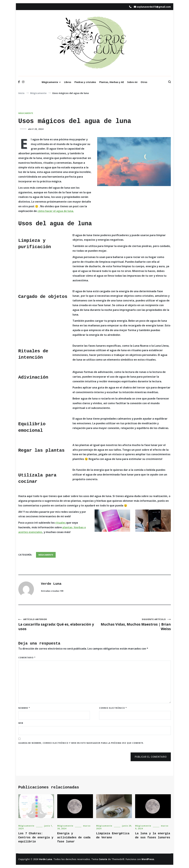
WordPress (148, 859)
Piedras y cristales (85, 82)
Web (21, 723)
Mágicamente (50, 82)
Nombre (24, 708)
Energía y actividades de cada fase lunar (74, 838)
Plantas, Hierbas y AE (112, 82)
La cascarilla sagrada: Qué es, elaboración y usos (56, 625)
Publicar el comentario (151, 757)
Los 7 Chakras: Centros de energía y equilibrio (36, 838)
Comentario (27, 658)
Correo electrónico (113, 708)
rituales (61, 523)
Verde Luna (51, 584)
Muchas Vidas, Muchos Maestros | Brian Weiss (133, 625)
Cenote (103, 859)
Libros (68, 82)
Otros (144, 82)
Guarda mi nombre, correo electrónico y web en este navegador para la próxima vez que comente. (81, 743)
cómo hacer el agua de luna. (56, 211)
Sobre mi (132, 82)
